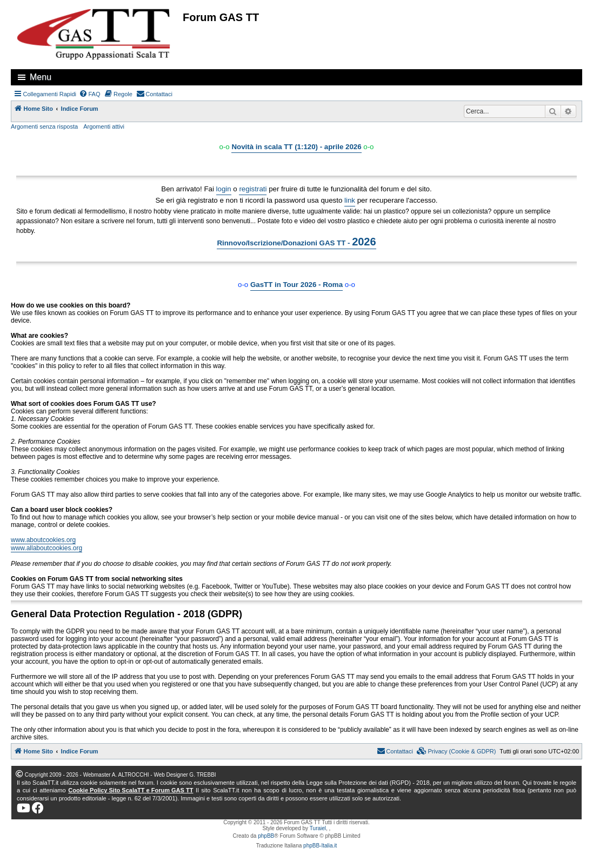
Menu (41, 77)
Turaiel (318, 828)
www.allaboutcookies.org (46, 548)
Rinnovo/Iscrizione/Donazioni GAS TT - (296, 242)
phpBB (266, 836)
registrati (253, 189)
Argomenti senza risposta (44, 126)
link (350, 200)
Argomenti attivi (104, 126)
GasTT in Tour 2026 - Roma (296, 285)
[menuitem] (90, 94)
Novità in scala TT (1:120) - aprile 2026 (296, 147)
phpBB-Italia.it (320, 846)
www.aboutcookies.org (43, 540)
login (224, 189)
